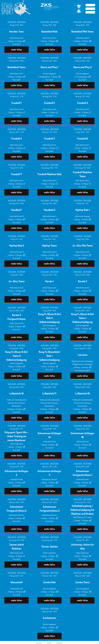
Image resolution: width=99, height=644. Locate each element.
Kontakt (49, 643)
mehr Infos (17, 49)
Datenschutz (60, 643)
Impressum (39, 643)
